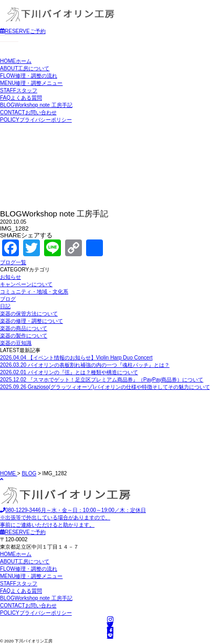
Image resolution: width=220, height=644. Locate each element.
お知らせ (11, 277)
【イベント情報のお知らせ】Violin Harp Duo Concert (76, 358)
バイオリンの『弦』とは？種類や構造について (69, 372)
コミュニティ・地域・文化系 (34, 292)
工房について (25, 68)
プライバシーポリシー (36, 120)
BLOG (29, 473)
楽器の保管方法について (29, 314)
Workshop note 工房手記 (36, 105)
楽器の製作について (24, 336)
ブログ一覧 (13, 262)
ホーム (16, 61)
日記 (5, 306)
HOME (9, 473)
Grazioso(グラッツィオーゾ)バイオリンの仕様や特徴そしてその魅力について (105, 387)
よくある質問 (21, 98)
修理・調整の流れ (29, 76)
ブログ (8, 299)
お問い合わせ (28, 112)
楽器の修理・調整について (32, 321)
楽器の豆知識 (16, 343)
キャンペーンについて (26, 284)
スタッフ (19, 90)
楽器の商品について (24, 328)
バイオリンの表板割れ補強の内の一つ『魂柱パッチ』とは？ (85, 365)
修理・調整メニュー (31, 83)
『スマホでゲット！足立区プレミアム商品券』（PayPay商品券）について (102, 380)
